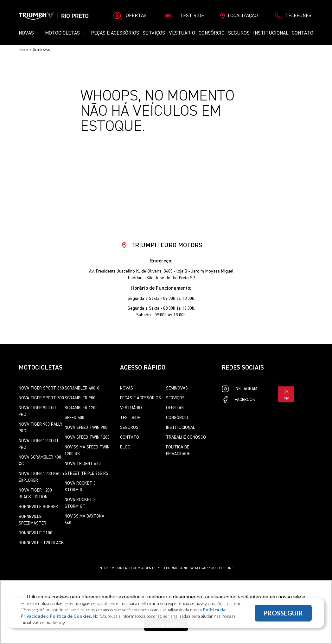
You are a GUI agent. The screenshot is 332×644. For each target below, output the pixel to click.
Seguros (239, 33)
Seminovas (177, 388)
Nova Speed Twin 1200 (87, 437)
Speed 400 (74, 418)
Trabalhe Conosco (186, 437)
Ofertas (175, 408)
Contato (303, 33)
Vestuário (182, 33)
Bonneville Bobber (38, 507)
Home (23, 50)
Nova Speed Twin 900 (86, 428)
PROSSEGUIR (283, 613)
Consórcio (212, 33)
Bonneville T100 (35, 533)
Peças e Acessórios (115, 33)
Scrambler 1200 (81, 408)
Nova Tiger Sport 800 (41, 398)
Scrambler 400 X (82, 388)
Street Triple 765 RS (86, 473)
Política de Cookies (70, 616)
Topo (286, 394)
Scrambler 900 (80, 398)
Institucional (271, 33)
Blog (125, 447)
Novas (127, 388)
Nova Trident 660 (83, 464)
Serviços (154, 33)
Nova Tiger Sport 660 (41, 388)
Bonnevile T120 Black (41, 543)
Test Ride (130, 418)
